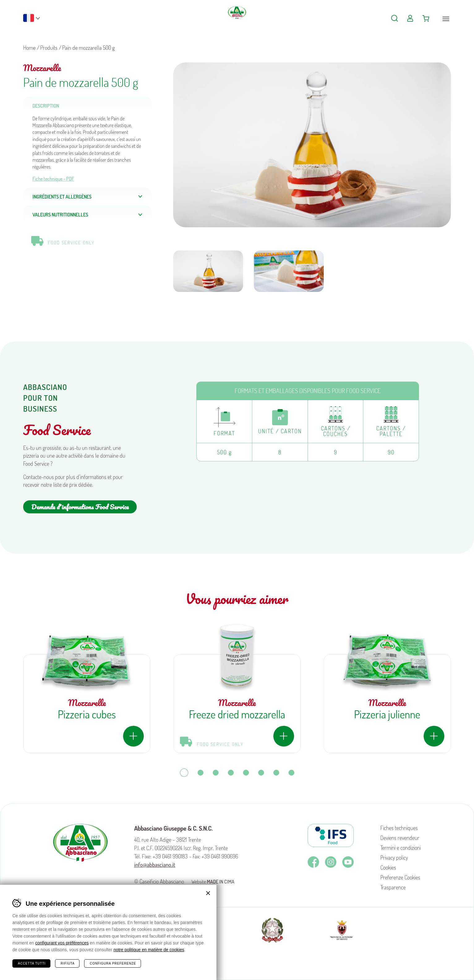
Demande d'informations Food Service (80, 507)
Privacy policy (394, 858)
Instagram (331, 862)
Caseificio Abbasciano (237, 22)
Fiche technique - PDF (53, 179)
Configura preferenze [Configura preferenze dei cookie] (113, 963)
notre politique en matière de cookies (149, 950)
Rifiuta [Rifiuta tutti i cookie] (68, 963)
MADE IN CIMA (221, 882)
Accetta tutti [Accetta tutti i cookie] (32, 963)
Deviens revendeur (400, 838)
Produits (49, 48)
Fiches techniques (399, 828)
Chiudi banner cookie (208, 893)
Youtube (348, 862)
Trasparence (393, 887)
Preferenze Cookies (400, 877)
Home (29, 48)
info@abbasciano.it (155, 865)
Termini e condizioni (401, 848)
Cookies (388, 867)
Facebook (313, 862)
